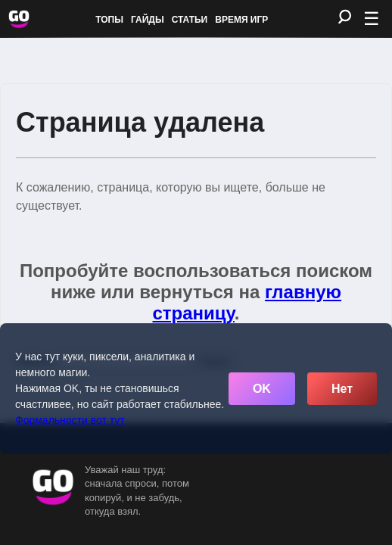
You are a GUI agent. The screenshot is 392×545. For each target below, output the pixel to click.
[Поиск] (345, 18)
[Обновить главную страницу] (19, 19)
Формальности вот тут (70, 420)
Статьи (190, 20)
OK (262, 389)
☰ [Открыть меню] (372, 19)
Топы (109, 20)
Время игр (241, 20)
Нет (342, 389)
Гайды (148, 20)
